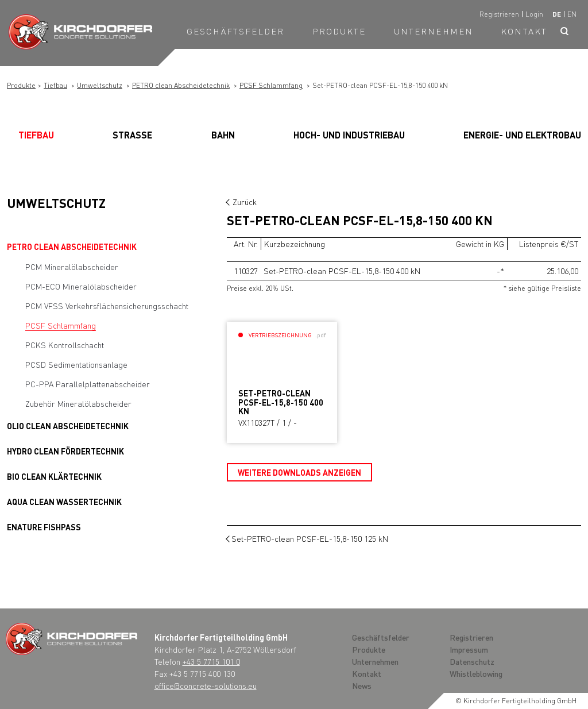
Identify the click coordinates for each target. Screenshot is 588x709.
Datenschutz (472, 661)
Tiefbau (55, 85)
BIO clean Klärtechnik (54, 476)
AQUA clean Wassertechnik (64, 502)
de (557, 14)
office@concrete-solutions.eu (206, 685)
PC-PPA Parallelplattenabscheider (88, 384)
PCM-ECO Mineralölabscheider (81, 286)
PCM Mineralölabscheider (72, 267)
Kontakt (524, 31)
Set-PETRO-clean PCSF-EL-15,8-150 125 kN (310, 538)
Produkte (339, 31)
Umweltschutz (100, 85)
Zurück (245, 202)
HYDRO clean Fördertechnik (65, 451)
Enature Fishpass (44, 527)
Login (534, 14)
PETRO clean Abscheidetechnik (181, 85)
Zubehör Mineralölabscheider (78, 403)
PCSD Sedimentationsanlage (76, 364)
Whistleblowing (476, 673)
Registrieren (499, 14)
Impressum (469, 649)
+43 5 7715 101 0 (211, 661)
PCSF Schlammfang (271, 85)
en (572, 14)
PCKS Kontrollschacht (65, 345)
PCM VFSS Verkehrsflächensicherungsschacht (107, 306)
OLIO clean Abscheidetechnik (68, 426)
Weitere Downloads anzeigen (299, 472)
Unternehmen (434, 31)
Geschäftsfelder (236, 31)
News (362, 685)
